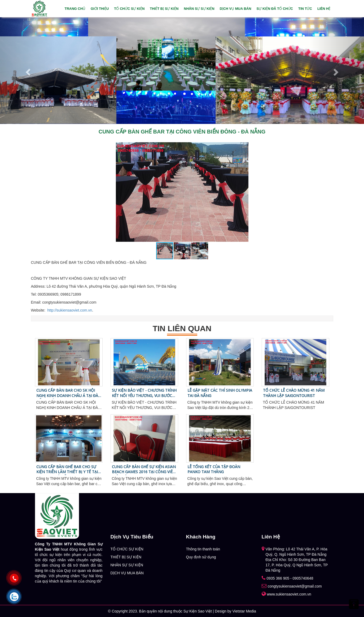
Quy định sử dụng (201, 557)
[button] (244, 147)
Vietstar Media (244, 611)
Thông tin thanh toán (203, 549)
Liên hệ (324, 9)
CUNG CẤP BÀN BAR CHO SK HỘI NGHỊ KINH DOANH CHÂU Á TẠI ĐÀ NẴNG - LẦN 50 (67, 393)
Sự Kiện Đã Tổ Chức (275, 9)
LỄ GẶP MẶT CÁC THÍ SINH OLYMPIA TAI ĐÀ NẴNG (220, 393)
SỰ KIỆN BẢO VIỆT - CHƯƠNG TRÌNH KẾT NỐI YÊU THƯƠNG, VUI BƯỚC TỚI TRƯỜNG (144, 393)
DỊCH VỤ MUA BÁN (236, 9)
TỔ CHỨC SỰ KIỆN (129, 9)
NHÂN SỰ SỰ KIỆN (199, 9)
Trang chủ (75, 9)
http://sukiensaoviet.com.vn (70, 310)
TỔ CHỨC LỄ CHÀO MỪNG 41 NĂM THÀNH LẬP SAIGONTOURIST (294, 393)
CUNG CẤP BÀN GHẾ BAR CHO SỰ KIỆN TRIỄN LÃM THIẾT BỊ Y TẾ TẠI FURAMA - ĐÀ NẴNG (67, 470)
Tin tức (305, 9)
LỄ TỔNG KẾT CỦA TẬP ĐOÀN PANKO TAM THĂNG (214, 469)
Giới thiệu (100, 9)
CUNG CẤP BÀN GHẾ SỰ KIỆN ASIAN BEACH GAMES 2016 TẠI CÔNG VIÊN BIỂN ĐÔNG (144, 470)
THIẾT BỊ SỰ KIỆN (164, 9)
